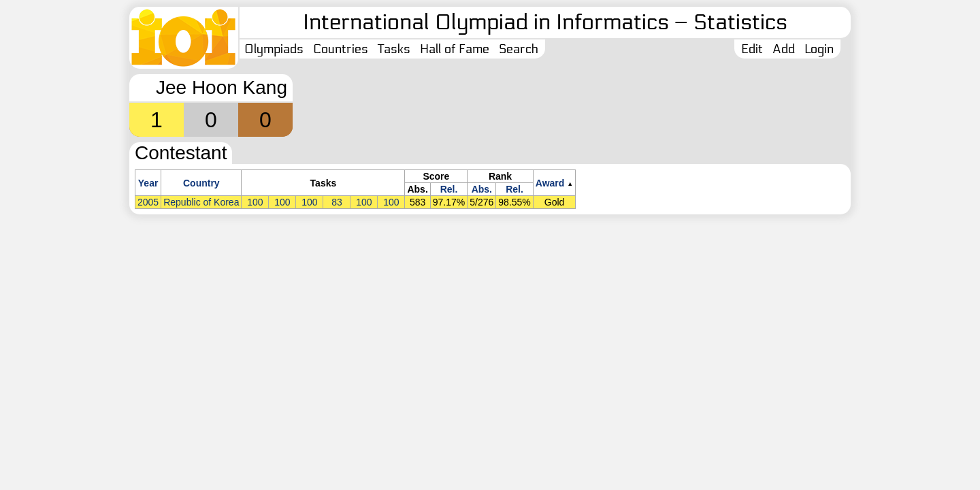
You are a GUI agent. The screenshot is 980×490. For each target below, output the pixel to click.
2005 (148, 202)
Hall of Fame (455, 49)
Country (201, 183)
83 (337, 202)
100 (255, 202)
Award (550, 183)
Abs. (482, 189)
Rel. (449, 189)
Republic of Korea (201, 202)
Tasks (394, 49)
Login (819, 49)
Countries (341, 49)
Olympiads (274, 49)
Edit (752, 49)
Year (148, 183)
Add (784, 49)
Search (519, 49)
